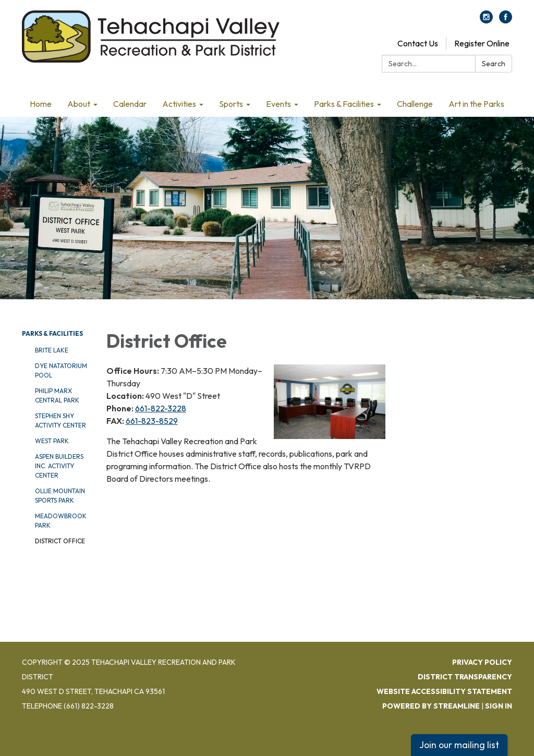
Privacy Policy (482, 662)
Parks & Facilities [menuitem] (344, 104)
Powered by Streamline (431, 706)
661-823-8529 (152, 421)
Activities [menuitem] (179, 104)
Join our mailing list (459, 745)
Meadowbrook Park (61, 521)
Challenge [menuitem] (415, 104)
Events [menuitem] (278, 104)
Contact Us (418, 43)
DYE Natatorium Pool (61, 370)
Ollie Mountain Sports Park (60, 496)
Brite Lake (52, 350)
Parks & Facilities (52, 333)
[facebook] (506, 20)
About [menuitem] (79, 104)
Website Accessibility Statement (444, 691)
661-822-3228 (161, 408)
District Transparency (465, 677)
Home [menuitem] (41, 104)
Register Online (482, 43)
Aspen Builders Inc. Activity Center (59, 466)
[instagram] (486, 20)
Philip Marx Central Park (57, 395)
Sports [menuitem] (231, 104)
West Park (52, 441)
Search (494, 64)
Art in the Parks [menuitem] (476, 104)
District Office (60, 541)
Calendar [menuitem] (130, 104)
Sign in (499, 706)
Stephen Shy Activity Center (60, 420)
